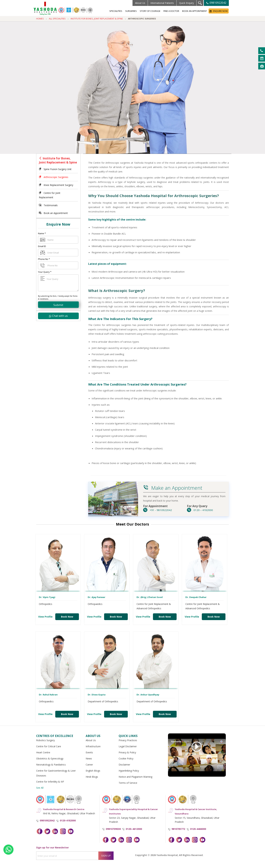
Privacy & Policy (127, 752)
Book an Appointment (195, 11)
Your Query (45, 272)
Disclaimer (124, 765)
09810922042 (216, 3)
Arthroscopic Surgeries (54, 177)
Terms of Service (128, 783)
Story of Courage (150, 11)
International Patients (162, 3)
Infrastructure (93, 746)
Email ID (42, 246)
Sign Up (106, 856)
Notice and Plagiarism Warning (135, 777)
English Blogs (93, 771)
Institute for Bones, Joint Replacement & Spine (58, 160)
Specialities (116, 11)
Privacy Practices (128, 740)
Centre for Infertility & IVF (50, 782)
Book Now (67, 617)
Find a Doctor (171, 11)
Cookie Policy (126, 758)
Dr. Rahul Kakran (48, 695)
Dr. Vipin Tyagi (47, 597)
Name (42, 233)
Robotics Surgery (45, 740)
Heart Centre (43, 752)
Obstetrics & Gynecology (50, 758)
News (89, 758)
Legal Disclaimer (128, 746)
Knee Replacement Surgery (56, 185)
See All (40, 788)
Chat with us (58, 316)
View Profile (45, 617)
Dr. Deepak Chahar (196, 597)
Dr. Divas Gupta (97, 695)
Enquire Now (219, 11)
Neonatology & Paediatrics (51, 765)
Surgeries (131, 11)
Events (89, 752)
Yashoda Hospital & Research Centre (64, 809)
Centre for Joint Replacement (50, 195)
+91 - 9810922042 (158, 510)
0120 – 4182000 (200, 510)
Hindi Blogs (92, 777)
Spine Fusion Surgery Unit (55, 169)
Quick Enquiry (186, 3)
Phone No (44, 259)
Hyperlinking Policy (129, 771)
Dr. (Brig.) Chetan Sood (150, 597)
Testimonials (48, 205)
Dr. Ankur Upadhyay (148, 695)
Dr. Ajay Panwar (97, 597)
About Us (140, 3)
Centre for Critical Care (49, 746)
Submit (58, 305)
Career (89, 765)
